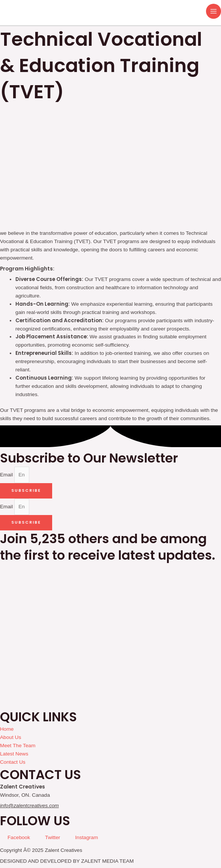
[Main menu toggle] (214, 11)
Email (7, 475)
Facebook (19, 837)
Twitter (53, 837)
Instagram (86, 837)
